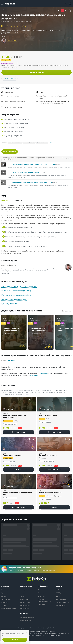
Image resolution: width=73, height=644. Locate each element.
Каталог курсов (7, 590)
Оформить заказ (36, 72)
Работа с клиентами (15, 143)
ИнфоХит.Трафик (26, 603)
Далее (18, 470)
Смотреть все (67, 312)
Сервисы (23, 597)
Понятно (15, 640)
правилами (44, 374)
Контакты (41, 593)
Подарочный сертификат (6, 610)
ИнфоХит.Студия (25, 600)
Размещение (24, 590)
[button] (59, 10)
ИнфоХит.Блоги (25, 609)
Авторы (4, 597)
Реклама (23, 593)
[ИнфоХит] (10, 4)
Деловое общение (42, 143)
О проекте (41, 590)
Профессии (5, 593)
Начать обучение (10, 152)
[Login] (70, 4)
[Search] (66, 4)
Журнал (4, 606)
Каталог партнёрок (26, 623)
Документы (42, 597)
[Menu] (2, 4)
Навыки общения (29, 143)
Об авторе (12, 361)
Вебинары (5, 603)
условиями (34, 376)
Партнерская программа (24, 619)
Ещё (51, 143)
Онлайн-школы (7, 600)
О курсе (4, 361)
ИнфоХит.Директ (26, 606)
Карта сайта (42, 605)
